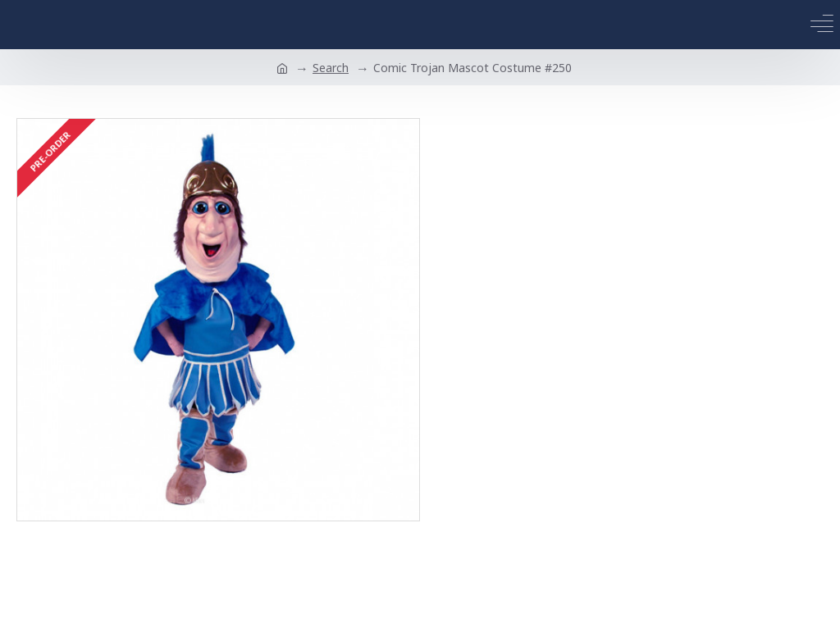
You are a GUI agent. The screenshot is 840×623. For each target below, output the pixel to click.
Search (331, 68)
